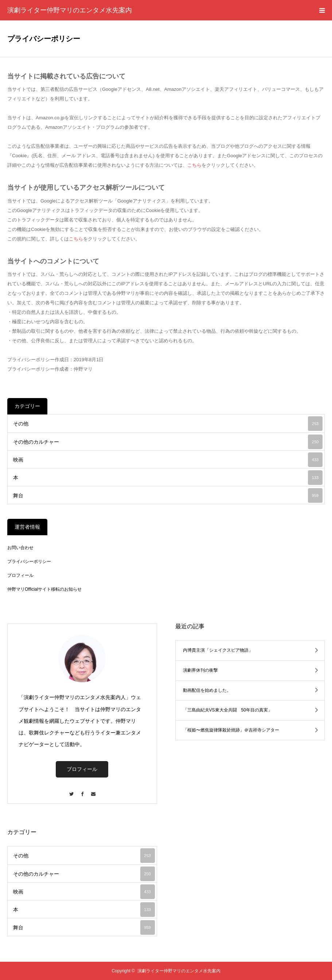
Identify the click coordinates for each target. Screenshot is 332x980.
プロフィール (20, 575)
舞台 (168, 495)
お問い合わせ (20, 548)
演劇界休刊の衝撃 (200, 670)
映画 (168, 460)
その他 (168, 424)
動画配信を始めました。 (207, 690)
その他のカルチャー (168, 442)
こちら (194, 165)
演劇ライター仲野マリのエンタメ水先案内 (70, 10)
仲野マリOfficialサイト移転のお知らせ (44, 589)
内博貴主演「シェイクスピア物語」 (218, 650)
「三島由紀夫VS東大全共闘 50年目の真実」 (228, 710)
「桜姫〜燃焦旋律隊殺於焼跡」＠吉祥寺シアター (231, 730)
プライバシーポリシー (29, 562)
